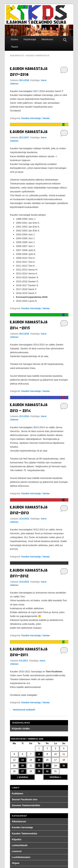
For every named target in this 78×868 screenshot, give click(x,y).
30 (47, 771)
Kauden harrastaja (31, 118)
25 (64, 766)
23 (47, 766)
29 (39, 771)
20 (22, 766)
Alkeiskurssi (47, 39)
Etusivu (15, 39)
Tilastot (14, 47)
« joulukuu (23, 777)
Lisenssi (17, 851)
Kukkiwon (17, 793)
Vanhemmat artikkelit (22, 710)
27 (22, 771)
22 (39, 766)
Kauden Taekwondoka (24, 833)
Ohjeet (16, 863)
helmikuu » (56, 777)
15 (39, 760)
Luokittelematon (21, 857)
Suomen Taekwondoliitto (26, 805)
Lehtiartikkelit (20, 845)
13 (22, 760)
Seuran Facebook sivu (25, 799)
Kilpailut (17, 839)
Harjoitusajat (30, 39)
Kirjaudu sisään (21, 729)
